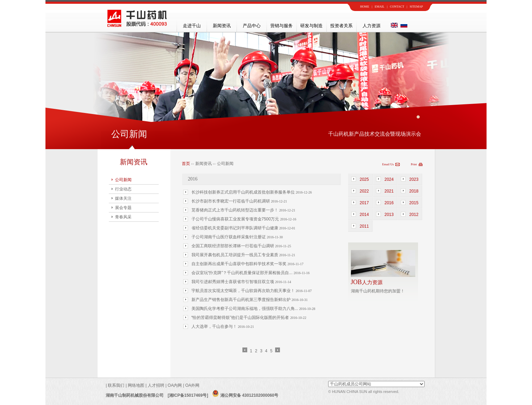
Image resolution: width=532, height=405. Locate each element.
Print (414, 164)
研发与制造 (311, 26)
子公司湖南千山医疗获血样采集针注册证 (229, 237)
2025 (364, 179)
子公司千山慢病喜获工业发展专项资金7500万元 (236, 219)
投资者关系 (341, 26)
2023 (414, 179)
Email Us (388, 164)
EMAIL (380, 7)
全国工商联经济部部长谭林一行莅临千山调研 (233, 246)
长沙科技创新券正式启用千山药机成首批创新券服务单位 (244, 192)
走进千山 (192, 26)
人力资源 (372, 26)
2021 (389, 191)
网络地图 (136, 385)
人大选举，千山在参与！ (215, 326)
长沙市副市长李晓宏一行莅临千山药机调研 (231, 201)
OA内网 (175, 385)
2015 (414, 203)
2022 (364, 191)
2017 (364, 203)
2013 (389, 215)
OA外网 (192, 385)
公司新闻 (123, 180)
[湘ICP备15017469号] (188, 395)
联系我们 (116, 385)
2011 (364, 226)
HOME (365, 7)
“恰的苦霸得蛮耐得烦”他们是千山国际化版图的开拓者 (241, 318)
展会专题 (123, 208)
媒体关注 (123, 198)
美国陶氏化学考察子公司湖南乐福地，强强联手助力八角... (245, 309)
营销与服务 (281, 26)
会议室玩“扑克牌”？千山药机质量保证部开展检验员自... (243, 273)
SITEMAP (416, 7)
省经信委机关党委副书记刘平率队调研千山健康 (235, 228)
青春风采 (123, 217)
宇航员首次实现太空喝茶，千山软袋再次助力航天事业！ (244, 291)
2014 (364, 215)
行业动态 (123, 189)
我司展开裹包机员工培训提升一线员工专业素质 (235, 255)
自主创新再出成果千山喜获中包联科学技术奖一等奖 (239, 264)
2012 (414, 215)
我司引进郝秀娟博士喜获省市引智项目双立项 (233, 282)
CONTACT (397, 7)
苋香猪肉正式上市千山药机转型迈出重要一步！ (235, 210)
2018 (414, 191)
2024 (389, 179)
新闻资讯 (222, 26)
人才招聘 (156, 385)
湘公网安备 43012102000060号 (245, 395)
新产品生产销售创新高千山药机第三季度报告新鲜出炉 (242, 300)
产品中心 (252, 26)
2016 (389, 203)
